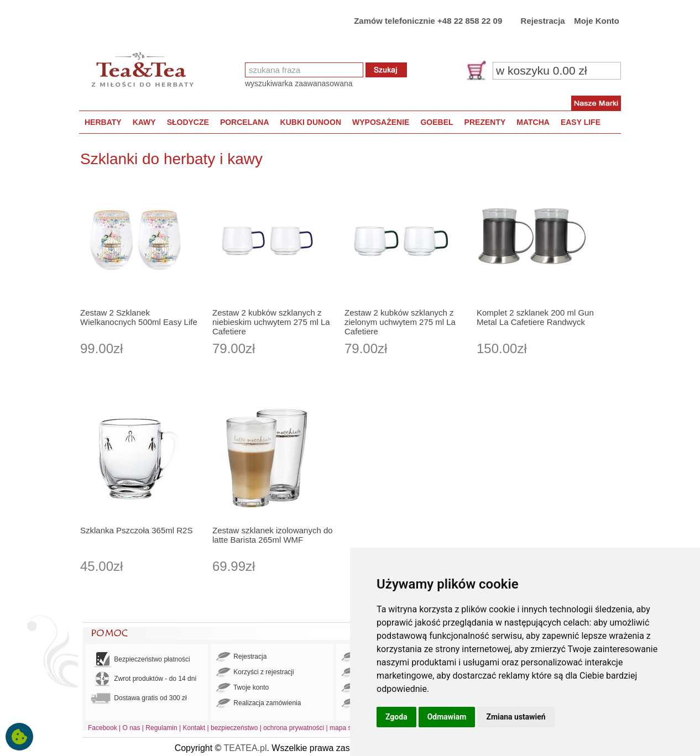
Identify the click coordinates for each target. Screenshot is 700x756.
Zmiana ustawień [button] (516, 717)
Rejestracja (543, 21)
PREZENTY (485, 122)
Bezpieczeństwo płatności (140, 660)
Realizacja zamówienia (258, 704)
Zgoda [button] (396, 717)
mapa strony (348, 728)
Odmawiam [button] (447, 717)
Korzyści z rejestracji (255, 673)
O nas (132, 728)
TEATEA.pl (245, 748)
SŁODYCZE (188, 122)
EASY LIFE (581, 122)
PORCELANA (245, 122)
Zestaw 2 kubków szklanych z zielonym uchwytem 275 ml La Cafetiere (400, 322)
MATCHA (533, 122)
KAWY (144, 122)
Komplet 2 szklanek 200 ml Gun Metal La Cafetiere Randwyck (535, 317)
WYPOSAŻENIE (381, 122)
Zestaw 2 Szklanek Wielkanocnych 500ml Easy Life (139, 317)
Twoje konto (242, 688)
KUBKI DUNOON (311, 122)
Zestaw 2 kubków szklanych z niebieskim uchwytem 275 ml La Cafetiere (271, 322)
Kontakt (194, 728)
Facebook (103, 728)
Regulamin (161, 728)
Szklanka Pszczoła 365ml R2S (136, 530)
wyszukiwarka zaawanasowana (299, 83)
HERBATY (103, 122)
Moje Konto (597, 21)
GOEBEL (437, 122)
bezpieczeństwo (234, 728)
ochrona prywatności (294, 728)
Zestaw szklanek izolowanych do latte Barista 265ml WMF (273, 535)
